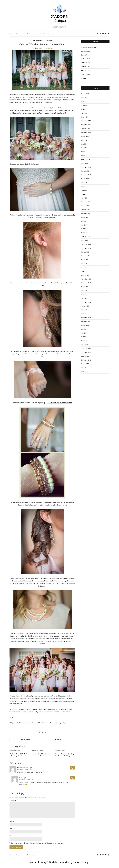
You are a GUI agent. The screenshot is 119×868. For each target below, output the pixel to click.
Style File (84, 78)
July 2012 (84, 368)
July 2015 (84, 291)
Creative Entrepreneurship (89, 47)
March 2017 (85, 233)
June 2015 (84, 294)
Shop (17, 34)
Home (11, 34)
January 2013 (85, 345)
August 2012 (85, 364)
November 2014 (86, 302)
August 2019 (85, 136)
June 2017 (84, 221)
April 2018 (84, 194)
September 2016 (86, 256)
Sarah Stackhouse (23, 768)
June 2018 (84, 186)
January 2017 (85, 240)
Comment (13, 800)
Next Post (59, 740)
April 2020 (84, 109)
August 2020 (85, 94)
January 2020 (85, 117)
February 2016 (86, 271)
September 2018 (86, 175)
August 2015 (85, 287)
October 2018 (85, 171)
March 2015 (85, 298)
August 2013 (85, 325)
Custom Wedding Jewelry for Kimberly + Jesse (41, 755)
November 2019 (86, 125)
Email (12, 828)
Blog (23, 34)
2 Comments (49, 48)
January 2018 (85, 206)
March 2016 (85, 267)
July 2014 (84, 310)
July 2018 (84, 183)
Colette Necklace (28, 636)
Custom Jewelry (32, 34)
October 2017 (85, 210)
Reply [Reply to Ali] (73, 778)
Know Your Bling (86, 70)
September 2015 (86, 283)
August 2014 (85, 306)
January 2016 (85, 275)
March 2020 (85, 113)
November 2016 (86, 248)
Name (12, 821)
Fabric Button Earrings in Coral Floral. (38, 283)
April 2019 (84, 152)
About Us (43, 34)
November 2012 (86, 352)
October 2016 (85, 252)
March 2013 (85, 341)
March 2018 (85, 198)
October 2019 (85, 129)
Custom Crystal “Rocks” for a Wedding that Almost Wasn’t (19, 756)
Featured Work (86, 59)
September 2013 (86, 321)
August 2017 (85, 217)
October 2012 (85, 356)
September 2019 (86, 132)
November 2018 (86, 167)
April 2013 (84, 337)
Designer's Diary (86, 55)
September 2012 (86, 360)
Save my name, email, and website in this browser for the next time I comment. (37, 843)
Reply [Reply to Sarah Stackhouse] (73, 768)
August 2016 (85, 260)
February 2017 (86, 237)
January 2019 (85, 163)
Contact (51, 34)
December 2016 (86, 244)
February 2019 (86, 159)
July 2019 (84, 140)
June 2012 (84, 372)
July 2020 (84, 98)
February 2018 (86, 202)
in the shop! (42, 586)
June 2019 (84, 144)
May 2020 (84, 105)
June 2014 (84, 314)
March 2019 (85, 156)
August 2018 (85, 179)
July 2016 (84, 264)
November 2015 (86, 279)
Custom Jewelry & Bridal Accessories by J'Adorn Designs (59, 862)
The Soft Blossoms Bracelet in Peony (59, 403)
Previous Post (26, 740)
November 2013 (86, 318)
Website (12, 836)
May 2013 (84, 333)
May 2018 (84, 190)
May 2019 (84, 148)
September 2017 (86, 213)
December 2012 (86, 348)
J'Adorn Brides (48, 41)
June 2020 (84, 102)
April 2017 (84, 229)
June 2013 (84, 329)
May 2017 (84, 225)
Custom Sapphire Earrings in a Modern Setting (65, 755)
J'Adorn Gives (85, 67)
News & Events (85, 74)
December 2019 (86, 121)
